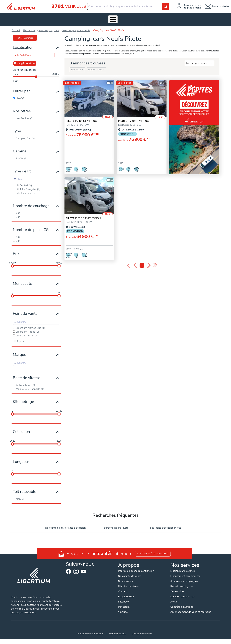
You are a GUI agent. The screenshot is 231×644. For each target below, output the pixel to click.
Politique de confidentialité (90, 629)
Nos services (66, 17)
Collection (21, 427)
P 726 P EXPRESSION (83, 213)
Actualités (159, 17)
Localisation (23, 42)
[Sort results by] (199, 58)
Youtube (84, 567)
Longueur (21, 457)
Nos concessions (181, 17)
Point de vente (25, 309)
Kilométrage (23, 397)
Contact (201, 17)
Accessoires (86, 17)
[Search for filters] (36, 175)
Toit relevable (25, 487)
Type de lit (22, 166)
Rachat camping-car (182, 581)
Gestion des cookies (142, 629)
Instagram (76, 566)
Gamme (20, 146)
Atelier (103, 17)
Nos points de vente (130, 571)
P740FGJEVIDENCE (82, 116)
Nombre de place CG (31, 225)
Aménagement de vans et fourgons (191, 607)
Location (118, 17)
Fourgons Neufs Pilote (116, 523)
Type (17, 126)
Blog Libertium (127, 592)
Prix (16, 249)
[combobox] (128, 6)
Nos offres (22, 106)
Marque (19, 350)
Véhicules (48, 17)
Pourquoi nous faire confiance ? (136, 566)
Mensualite (22, 279)
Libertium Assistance (183, 566)
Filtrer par (21, 86)
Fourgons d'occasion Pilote (166, 523)
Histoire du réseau (129, 581)
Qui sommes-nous (138, 17)
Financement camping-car (185, 571)
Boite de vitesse (27, 373)
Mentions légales (118, 629)
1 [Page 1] (142, 261)
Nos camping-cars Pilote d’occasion (65, 523)
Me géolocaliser (25, 59)
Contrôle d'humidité (182, 602)
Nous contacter (221, 6)
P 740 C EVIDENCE (134, 116)
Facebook (68, 566)
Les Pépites (31, 17)
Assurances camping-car (184, 576)
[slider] (13, 261)
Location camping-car (183, 592)
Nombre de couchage (31, 201)
